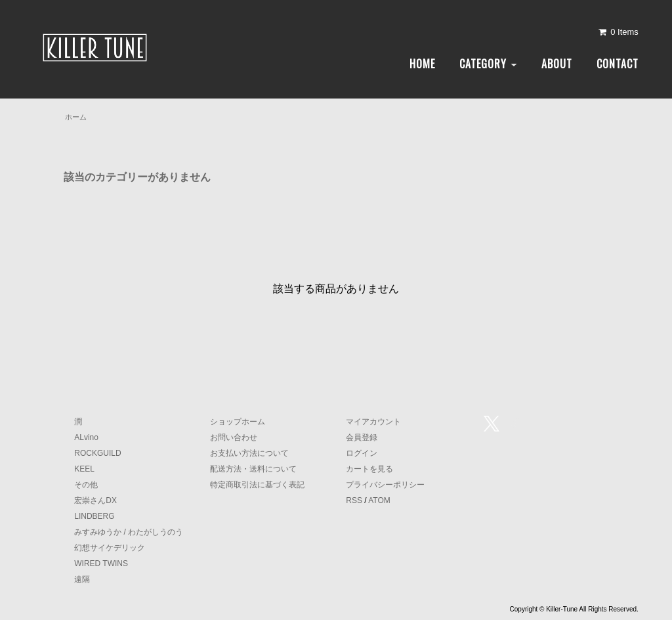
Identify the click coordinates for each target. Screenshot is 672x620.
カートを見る (369, 469)
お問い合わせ (234, 437)
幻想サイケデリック (110, 548)
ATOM (379, 500)
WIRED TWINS (101, 564)
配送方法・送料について (253, 469)
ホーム (76, 117)
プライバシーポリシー (385, 485)
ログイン (362, 453)
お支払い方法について (249, 453)
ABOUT (557, 64)
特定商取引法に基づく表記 (257, 485)
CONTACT (618, 64)
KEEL (84, 469)
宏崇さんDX (95, 500)
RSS (354, 500)
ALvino (86, 437)
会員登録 (362, 437)
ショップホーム (238, 422)
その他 (86, 485)
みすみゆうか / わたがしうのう (129, 532)
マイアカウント (373, 422)
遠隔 (82, 579)
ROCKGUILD (97, 453)
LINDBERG (94, 516)
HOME (422, 64)
